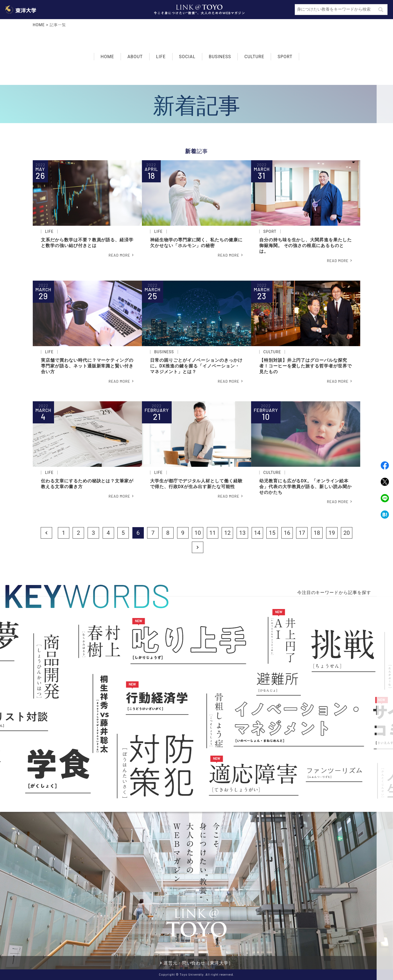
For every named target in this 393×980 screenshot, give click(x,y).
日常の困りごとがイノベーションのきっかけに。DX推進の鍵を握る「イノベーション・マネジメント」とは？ (196, 366)
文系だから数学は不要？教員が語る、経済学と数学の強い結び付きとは (87, 243)
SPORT (285, 56)
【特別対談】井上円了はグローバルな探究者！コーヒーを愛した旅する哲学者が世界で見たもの (306, 366)
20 (347, 533)
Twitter (385, 482)
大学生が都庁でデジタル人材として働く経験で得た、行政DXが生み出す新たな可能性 (196, 484)
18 (317, 533)
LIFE (161, 56)
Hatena (385, 515)
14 (257, 533)
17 (302, 533)
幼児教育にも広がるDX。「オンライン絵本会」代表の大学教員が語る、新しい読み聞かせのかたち (306, 487)
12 (228, 533)
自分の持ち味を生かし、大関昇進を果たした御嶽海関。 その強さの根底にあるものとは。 (306, 246)
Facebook (385, 465)
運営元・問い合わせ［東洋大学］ (198, 963)
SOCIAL (187, 56)
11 (213, 533)
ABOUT (135, 57)
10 (198, 533)
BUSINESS (220, 56)
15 (272, 533)
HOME (39, 25)
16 (287, 533)
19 (332, 533)
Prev (46, 533)
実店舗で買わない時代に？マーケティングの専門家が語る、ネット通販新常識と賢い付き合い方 (87, 366)
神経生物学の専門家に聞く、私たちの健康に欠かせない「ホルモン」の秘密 (196, 243)
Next (198, 547)
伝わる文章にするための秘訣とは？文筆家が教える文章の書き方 (87, 484)
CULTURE (254, 56)
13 (242, 533)
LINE (385, 498)
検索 (381, 9)
